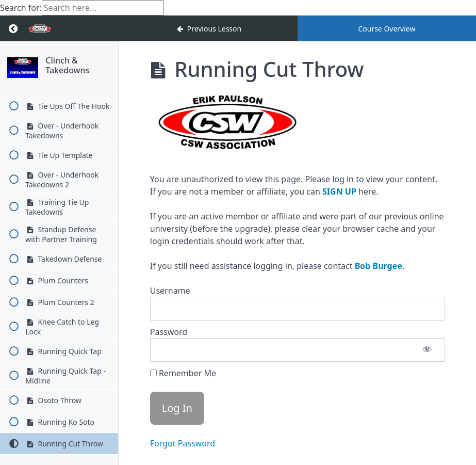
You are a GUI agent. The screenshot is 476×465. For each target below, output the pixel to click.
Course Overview (387, 29)
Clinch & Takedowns (67, 65)
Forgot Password (183, 443)
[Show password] (427, 350)
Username (170, 291)
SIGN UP (339, 191)
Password (169, 332)
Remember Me (183, 373)
